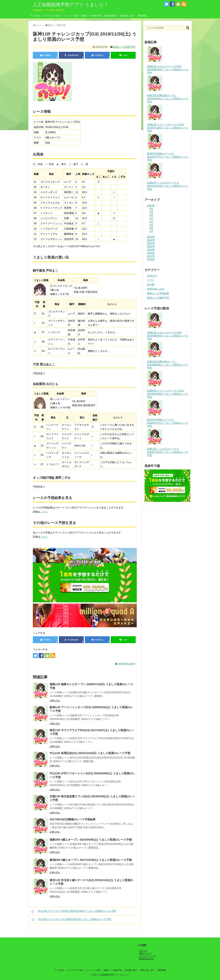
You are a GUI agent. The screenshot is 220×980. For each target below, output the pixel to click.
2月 (151, 228)
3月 (151, 225)
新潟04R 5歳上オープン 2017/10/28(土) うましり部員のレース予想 (91, 860)
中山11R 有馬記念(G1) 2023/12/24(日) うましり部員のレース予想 (90, 753)
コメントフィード (148, 956)
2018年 (151, 253)
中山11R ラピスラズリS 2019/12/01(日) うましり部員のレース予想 (71, 920)
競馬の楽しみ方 (127, 16)
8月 (151, 209)
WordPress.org (146, 959)
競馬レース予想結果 (158, 293)
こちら (44, 512)
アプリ (151, 280)
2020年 (151, 246)
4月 (151, 222)
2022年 (151, 240)
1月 (151, 231)
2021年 (151, 243)
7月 (151, 212)
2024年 (151, 206)
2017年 (151, 256)
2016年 (151, 259)
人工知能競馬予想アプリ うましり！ (71, 5)
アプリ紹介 (35, 16)
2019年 (151, 250)
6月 (151, 215)
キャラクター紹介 (52, 16)
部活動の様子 (110, 16)
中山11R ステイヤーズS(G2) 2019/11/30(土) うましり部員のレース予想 (73, 911)
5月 (151, 218)
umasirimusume (126, 664)
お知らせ (152, 276)
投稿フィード (145, 953)
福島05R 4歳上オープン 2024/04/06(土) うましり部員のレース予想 (91, 840)
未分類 (151, 285)
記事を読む (55, 701)
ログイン (143, 951)
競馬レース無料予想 (91, 16)
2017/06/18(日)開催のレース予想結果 (73, 819)
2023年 (151, 237)
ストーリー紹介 (71, 16)
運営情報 (142, 16)
